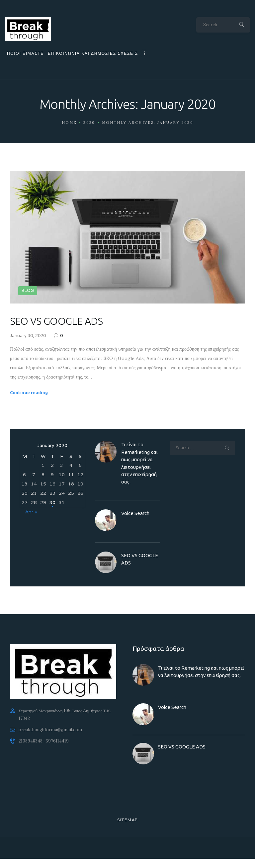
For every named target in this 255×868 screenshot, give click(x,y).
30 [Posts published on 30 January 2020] (52, 503)
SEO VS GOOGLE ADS (57, 321)
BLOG (28, 290)
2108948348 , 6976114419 (44, 741)
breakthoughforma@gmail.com (50, 730)
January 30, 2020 (28, 336)
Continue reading (29, 392)
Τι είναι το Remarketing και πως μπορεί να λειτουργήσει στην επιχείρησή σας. (139, 463)
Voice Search (135, 513)
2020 (89, 123)
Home (69, 123)
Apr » (31, 512)
